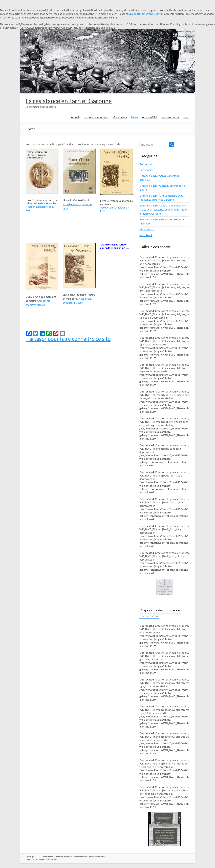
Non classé (146, 235)
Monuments (120, 117)
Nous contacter (170, 117)
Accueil (75, 117)
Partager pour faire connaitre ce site (68, 339)
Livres (134, 117)
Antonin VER (150, 117)
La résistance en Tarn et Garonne (69, 101)
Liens (186, 117)
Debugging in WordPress (145, 14)
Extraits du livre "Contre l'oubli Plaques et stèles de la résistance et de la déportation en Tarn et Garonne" (163, 209)
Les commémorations (96, 117)
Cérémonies (146, 170)
